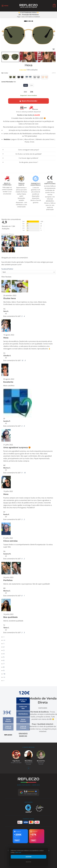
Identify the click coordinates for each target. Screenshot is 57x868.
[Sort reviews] (28, 272)
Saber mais (18, 852)
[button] (5, 6)
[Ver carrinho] (54, 6)
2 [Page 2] (4, 647)
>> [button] (4, 677)
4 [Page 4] (4, 654)
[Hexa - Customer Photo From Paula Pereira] (12, 244)
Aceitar (28, 857)
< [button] (4, 637)
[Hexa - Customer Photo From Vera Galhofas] (5, 238)
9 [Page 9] (4, 671)
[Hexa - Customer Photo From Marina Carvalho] (5, 244)
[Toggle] (3, 150)
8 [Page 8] (4, 667)
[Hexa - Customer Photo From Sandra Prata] (26, 238)
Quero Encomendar (28, 101)
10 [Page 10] (4, 674)
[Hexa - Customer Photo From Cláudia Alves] (19, 238)
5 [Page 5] (4, 657)
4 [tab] (31, 21)
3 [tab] (29, 21)
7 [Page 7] (4, 664)
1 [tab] (25, 21)
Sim (32, 85)
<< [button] (4, 640)
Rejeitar (28, 862)
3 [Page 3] (4, 650)
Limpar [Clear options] (54, 73)
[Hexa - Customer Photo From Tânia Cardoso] (12, 250)
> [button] (4, 681)
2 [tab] (28, 21)
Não (26, 85)
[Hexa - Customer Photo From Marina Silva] (26, 244)
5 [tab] (32, 21)
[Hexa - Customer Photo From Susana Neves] (19, 244)
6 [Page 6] (4, 660)
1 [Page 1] (4, 644)
